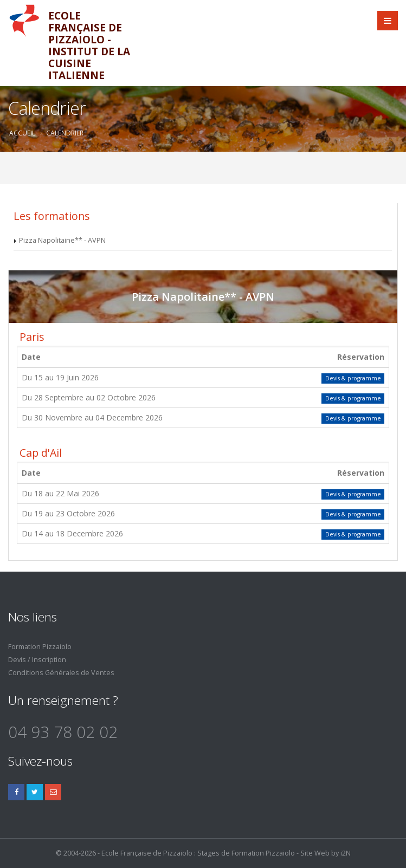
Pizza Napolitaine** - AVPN (62, 240)
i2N (346, 853)
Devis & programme (353, 378)
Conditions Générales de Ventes (61, 673)
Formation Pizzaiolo (40, 647)
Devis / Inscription (37, 660)
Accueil (22, 133)
